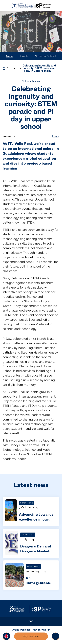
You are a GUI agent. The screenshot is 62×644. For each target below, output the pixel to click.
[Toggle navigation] (56, 636)
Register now (31, 636)
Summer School (46, 56)
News (10, 56)
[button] (6, 636)
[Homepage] (6, 68)
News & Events (13, 68)
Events (24, 56)
